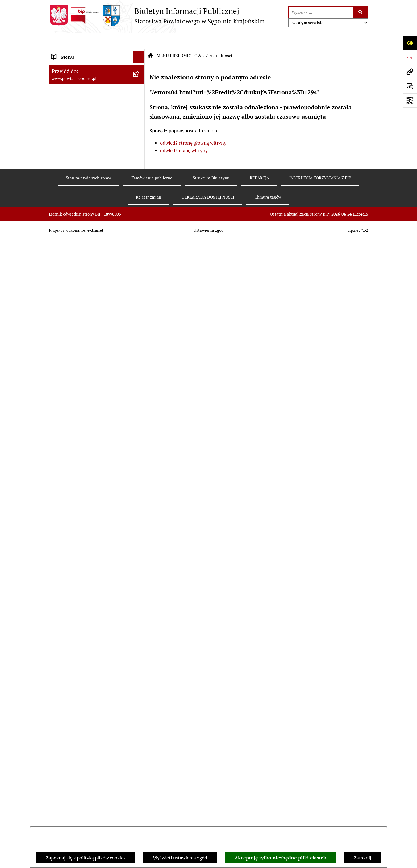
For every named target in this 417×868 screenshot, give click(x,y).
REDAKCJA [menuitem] (63, 720)
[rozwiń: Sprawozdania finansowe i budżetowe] (140, 298)
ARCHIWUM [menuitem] (64, 767)
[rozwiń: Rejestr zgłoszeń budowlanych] (140, 221)
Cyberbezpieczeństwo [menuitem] (74, 803)
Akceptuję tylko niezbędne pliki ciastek (280, 858)
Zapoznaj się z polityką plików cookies (86, 858)
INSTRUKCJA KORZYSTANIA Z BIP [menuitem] (88, 732)
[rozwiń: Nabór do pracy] (140, 283)
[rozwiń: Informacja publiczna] (140, 183)
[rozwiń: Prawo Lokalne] (140, 351)
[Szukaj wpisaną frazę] (361, 12)
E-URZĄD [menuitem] (62, 125)
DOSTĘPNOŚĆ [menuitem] (67, 755)
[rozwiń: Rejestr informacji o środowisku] (140, 236)
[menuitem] (97, 152)
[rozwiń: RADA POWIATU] (140, 113)
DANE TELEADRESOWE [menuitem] (76, 65)
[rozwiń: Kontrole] (140, 458)
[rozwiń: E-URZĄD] (140, 125)
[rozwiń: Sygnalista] (140, 815)
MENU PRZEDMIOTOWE (180, 40)
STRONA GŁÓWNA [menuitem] (71, 53)
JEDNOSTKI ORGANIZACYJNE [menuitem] (83, 665)
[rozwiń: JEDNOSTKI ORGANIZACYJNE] (140, 665)
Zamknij (362, 858)
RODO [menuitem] (58, 791)
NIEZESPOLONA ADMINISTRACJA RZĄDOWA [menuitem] (88, 704)
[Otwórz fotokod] (410, 100)
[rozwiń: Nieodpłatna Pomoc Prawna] (140, 573)
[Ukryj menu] (139, 41)
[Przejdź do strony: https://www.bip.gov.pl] (410, 57)
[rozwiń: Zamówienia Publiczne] (140, 367)
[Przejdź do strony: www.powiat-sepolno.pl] (410, 72)
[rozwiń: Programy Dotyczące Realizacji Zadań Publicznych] (140, 420)
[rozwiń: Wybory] (140, 167)
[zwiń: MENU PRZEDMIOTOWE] (140, 137)
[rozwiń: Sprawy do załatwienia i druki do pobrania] (140, 198)
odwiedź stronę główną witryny (193, 127)
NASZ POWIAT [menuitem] (67, 77)
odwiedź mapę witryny (184, 135)
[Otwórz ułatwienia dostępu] (410, 43)
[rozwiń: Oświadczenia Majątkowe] (140, 336)
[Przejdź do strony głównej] (157, 16)
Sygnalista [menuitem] (62, 815)
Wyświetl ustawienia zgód (180, 858)
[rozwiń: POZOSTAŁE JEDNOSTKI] (140, 677)
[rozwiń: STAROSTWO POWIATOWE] (140, 89)
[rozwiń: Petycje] (140, 558)
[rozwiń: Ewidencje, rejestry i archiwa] (140, 443)
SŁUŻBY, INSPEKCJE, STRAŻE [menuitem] (82, 688)
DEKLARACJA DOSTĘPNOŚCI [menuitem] (83, 743)
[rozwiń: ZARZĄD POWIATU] (140, 101)
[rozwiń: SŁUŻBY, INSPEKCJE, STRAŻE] (140, 689)
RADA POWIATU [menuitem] (69, 113)
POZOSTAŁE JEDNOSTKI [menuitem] (78, 677)
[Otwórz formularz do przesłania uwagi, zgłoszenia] (410, 86)
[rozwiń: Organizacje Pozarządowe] (140, 489)
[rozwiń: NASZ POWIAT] (140, 77)
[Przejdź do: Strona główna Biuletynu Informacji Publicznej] (151, 40)
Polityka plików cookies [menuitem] (76, 779)
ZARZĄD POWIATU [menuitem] (72, 101)
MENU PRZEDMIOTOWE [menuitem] (77, 137)
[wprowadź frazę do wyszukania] (321, 12)
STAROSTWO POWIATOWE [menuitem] (80, 89)
